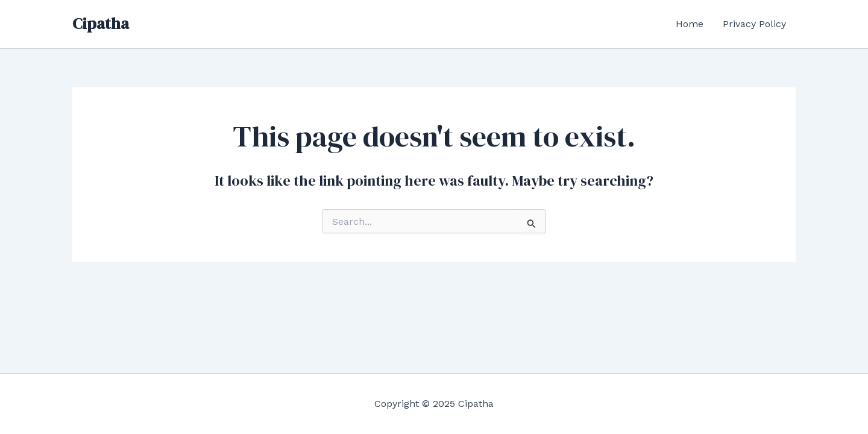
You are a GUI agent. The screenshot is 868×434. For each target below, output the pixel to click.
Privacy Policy (754, 24)
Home (690, 24)
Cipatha (101, 24)
